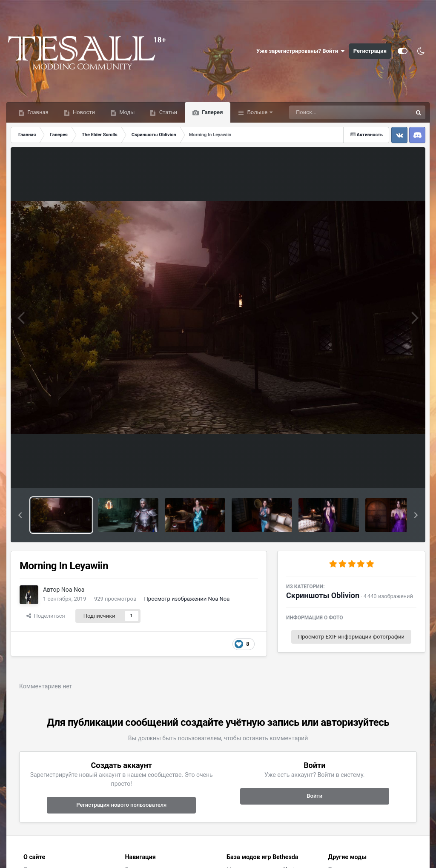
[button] (20, 515)
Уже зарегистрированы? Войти (301, 51)
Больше (257, 112)
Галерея (212, 112)
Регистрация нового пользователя (121, 805)
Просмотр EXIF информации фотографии (351, 637)
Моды (126, 112)
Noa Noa (73, 590)
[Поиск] (335, 112)
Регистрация (370, 51)
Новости (83, 112)
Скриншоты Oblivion (323, 595)
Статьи (167, 112)
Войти (314, 796)
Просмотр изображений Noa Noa (187, 599)
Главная (37, 112)
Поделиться (46, 616)
